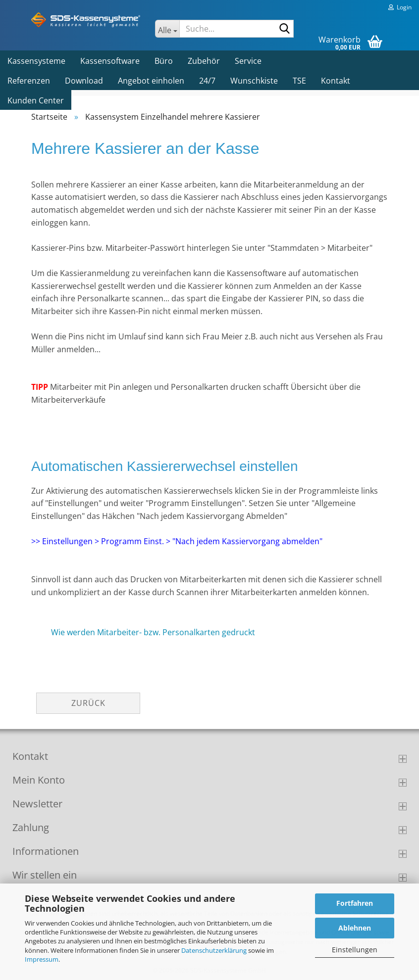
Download (84, 81)
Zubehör (204, 61)
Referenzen (29, 81)
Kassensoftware (110, 61)
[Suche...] (167, 29)
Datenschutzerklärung (214, 950)
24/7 (207, 81)
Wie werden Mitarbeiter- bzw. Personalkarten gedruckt (153, 632)
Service (248, 61)
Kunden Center (36, 100)
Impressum (42, 959)
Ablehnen (355, 928)
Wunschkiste (254, 81)
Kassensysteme (36, 61)
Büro (164, 61)
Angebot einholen (151, 81)
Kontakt (336, 81)
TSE (299, 81)
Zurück (88, 703)
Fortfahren (355, 903)
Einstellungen (355, 950)
